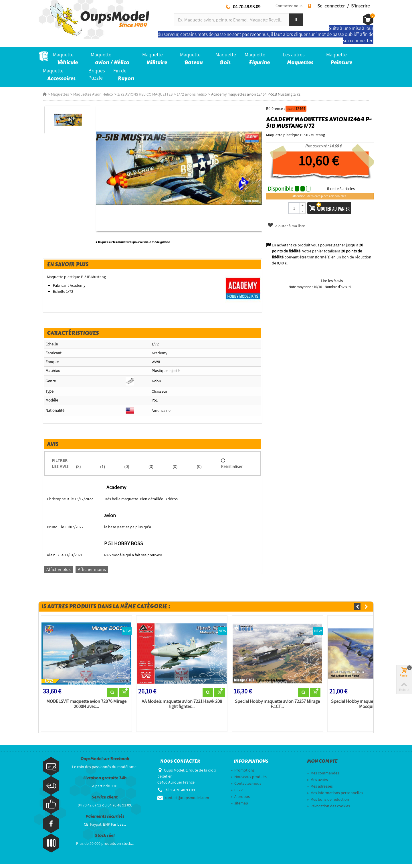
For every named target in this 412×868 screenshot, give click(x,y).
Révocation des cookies (328, 810)
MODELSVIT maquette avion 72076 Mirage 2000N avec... (83, 708)
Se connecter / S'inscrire (343, 6)
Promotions (243, 774)
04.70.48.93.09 (247, 7)
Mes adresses (320, 790)
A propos (240, 800)
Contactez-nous (289, 6)
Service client (105, 801)
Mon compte (322, 765)
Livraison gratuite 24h (105, 782)
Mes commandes (323, 777)
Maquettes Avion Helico (89, 94)
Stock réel (105, 839)
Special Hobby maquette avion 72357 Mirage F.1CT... (277, 708)
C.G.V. (237, 794)
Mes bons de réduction (328, 803)
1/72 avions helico (188, 94)
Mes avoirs (317, 784)
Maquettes (56, 94)
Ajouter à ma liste (288, 226)
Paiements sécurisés (105, 820)
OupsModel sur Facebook (105, 763)
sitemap (239, 807)
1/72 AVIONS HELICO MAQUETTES (141, 94)
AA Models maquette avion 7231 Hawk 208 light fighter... (180, 708)
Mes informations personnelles (335, 797)
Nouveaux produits (249, 781)
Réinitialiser (233, 466)
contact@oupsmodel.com (187, 802)
